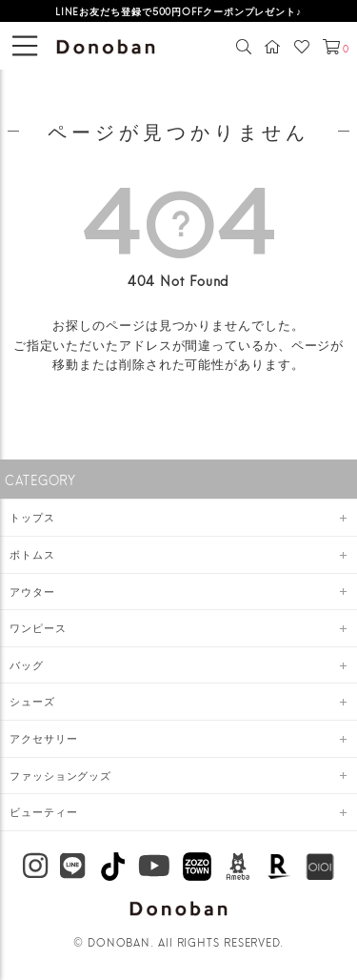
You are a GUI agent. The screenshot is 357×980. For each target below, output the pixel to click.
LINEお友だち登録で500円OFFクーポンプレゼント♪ (178, 10)
